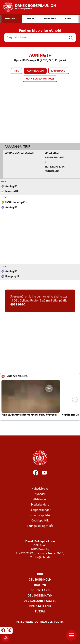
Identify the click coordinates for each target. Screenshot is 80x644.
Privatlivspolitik (40, 515)
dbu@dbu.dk (42, 557)
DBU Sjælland (40, 606)
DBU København (40, 596)
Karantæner (59, 71)
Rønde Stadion (54, 158)
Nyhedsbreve (40, 489)
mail (49, 301)
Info (17, 71)
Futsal (40, 612)
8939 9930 (18, 305)
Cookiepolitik (40, 521)
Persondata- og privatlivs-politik (40, 622)
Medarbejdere (40, 505)
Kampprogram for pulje (40, 79)
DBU (40, 574)
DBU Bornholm (40, 580)
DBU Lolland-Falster (40, 601)
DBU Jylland (40, 590)
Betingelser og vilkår (40, 526)
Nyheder (40, 494)
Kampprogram (35, 71)
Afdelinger (40, 499)
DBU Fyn (40, 585)
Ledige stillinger (40, 510)
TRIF (27, 147)
